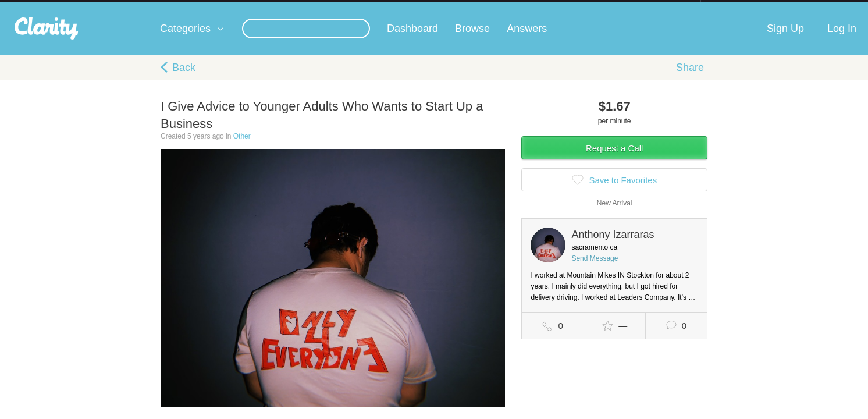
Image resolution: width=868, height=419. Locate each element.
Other (242, 148)
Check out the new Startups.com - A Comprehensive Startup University (574, 8)
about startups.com (742, 8)
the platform (143, 7)
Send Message (595, 270)
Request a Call (614, 160)
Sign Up (785, 40)
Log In (842, 40)
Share (690, 79)
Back (184, 79)
